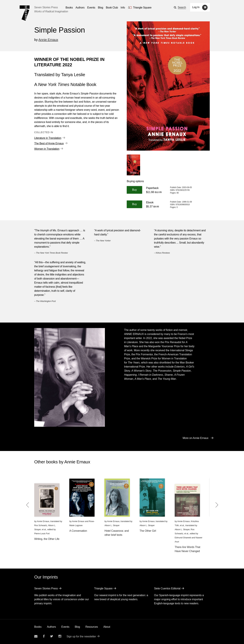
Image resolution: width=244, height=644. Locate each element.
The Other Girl (148, 531)
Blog (77, 627)
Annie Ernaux (48, 40)
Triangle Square (103, 588)
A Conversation (78, 531)
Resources (92, 627)
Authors (51, 627)
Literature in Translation (48, 138)
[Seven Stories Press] (25, 13)
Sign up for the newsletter (81, 636)
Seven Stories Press (46, 7)
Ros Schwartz (41, 525)
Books (38, 627)
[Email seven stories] (36, 636)
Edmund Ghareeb (183, 538)
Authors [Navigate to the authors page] (80, 8)
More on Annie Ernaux (196, 438)
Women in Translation (47, 149)
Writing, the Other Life (47, 539)
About (107, 627)
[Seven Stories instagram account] (60, 636)
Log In (196, 7)
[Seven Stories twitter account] (52, 636)
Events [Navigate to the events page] (91, 8)
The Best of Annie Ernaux (49, 143)
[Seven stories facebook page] (44, 636)
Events (65, 627)
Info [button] (123, 8)
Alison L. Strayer (112, 525)
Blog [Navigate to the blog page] (101, 8)
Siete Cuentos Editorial (167, 588)
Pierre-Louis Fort (42, 534)
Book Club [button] (112, 8)
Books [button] (69, 8)
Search (182, 7)
